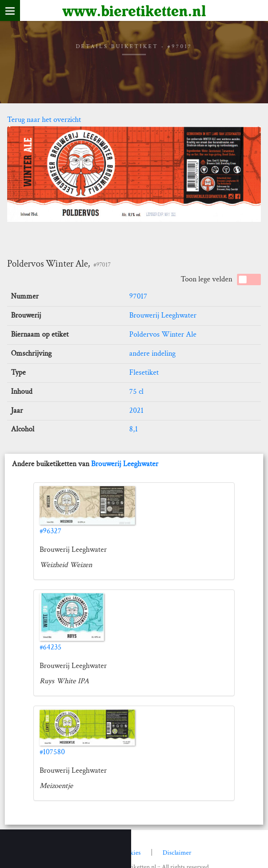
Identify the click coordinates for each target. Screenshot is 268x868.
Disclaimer (177, 853)
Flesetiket (144, 373)
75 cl (136, 392)
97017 (138, 296)
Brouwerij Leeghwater (163, 315)
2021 (136, 411)
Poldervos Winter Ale (163, 334)
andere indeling (152, 354)
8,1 (134, 429)
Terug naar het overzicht (44, 120)
